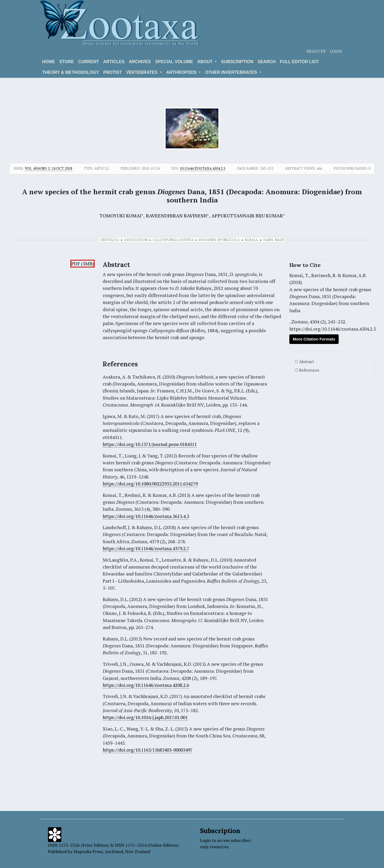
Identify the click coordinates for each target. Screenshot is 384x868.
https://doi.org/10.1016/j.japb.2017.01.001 (145, 717)
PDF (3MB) (83, 264)
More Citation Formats (314, 339)
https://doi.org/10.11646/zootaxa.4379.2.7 (146, 548)
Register (316, 51)
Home (49, 62)
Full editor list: (300, 62)
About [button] (205, 62)
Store (67, 62)
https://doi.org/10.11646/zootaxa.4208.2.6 (146, 685)
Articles (114, 62)
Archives (140, 62)
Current (89, 62)
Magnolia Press (88, 851)
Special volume (174, 62)
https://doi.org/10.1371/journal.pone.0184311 (150, 444)
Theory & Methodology (71, 72)
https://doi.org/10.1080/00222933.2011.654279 (150, 484)
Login (336, 51)
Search (267, 62)
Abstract (307, 362)
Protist (112, 72)
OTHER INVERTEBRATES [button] (232, 72)
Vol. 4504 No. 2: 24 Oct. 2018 (49, 168)
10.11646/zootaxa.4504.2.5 (203, 168)
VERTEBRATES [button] (142, 72)
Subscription (237, 62)
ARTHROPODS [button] (182, 72)
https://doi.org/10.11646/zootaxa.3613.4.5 (146, 516)
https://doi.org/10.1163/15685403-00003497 (148, 750)
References (309, 370)
